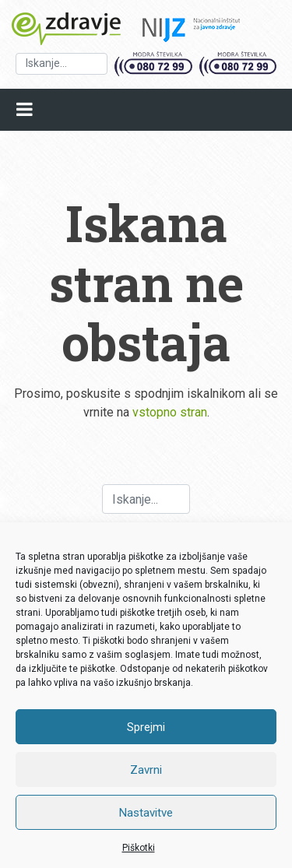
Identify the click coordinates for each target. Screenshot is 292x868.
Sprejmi (146, 727)
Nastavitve (146, 813)
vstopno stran (170, 412)
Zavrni (146, 770)
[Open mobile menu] (25, 110)
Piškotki (139, 848)
